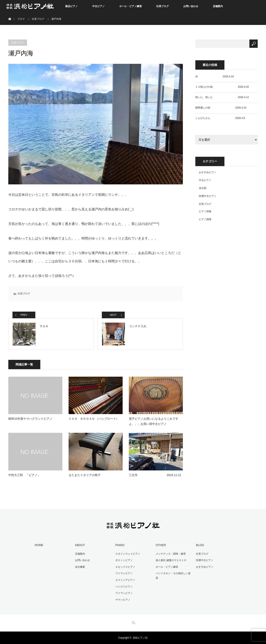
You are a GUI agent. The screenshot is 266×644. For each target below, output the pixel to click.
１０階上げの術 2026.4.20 (222, 87)
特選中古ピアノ (208, 196)
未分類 (203, 188)
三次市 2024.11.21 (155, 475)
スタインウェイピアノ (128, 554)
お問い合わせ (191, 6)
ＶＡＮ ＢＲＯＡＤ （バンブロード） (94, 419)
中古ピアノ (99, 6)
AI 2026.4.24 (215, 76)
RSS (133, 622)
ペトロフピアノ (124, 587)
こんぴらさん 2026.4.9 (220, 118)
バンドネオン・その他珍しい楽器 (173, 576)
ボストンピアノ (124, 560)
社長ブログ (163, 6)
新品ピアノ (71, 6)
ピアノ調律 (205, 219)
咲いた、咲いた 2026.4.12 (222, 97)
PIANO (120, 545)
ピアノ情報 (205, 211)
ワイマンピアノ (124, 573)
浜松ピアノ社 (140, 638)
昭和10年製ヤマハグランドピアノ (30, 419)
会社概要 (80, 567)
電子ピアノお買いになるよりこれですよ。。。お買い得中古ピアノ (154, 421)
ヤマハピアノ (123, 600)
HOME (39, 545)
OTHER (161, 545)
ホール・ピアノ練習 (131, 6)
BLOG (200, 545)
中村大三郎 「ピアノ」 (24, 475)
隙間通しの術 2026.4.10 (221, 108)
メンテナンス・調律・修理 (171, 554)
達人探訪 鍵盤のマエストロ (171, 560)
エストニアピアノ (125, 580)
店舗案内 (218, 6)
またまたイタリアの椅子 (85, 475)
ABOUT (80, 545)
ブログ (21, 19)
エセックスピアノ (125, 567)
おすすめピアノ (208, 172)
